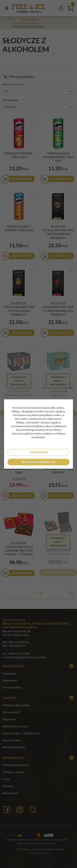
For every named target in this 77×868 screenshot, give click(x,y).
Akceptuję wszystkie (38, 462)
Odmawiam (38, 452)
